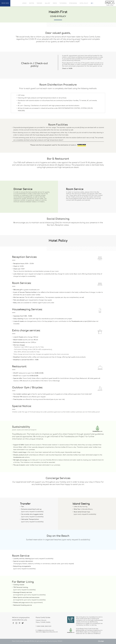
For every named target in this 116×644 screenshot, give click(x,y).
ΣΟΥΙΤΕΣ (32, 3)
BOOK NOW (5, 3)
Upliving (94, 625)
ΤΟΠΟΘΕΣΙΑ (63, 3)
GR (92, 3)
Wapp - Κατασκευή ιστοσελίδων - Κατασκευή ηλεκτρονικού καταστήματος (101, 641)
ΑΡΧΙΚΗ (24, 3)
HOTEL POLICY (84, 3)
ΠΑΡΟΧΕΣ (39, 3)
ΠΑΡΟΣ (55, 3)
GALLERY (47, 3)
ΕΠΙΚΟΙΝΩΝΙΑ (73, 3)
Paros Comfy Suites (110, 3)
